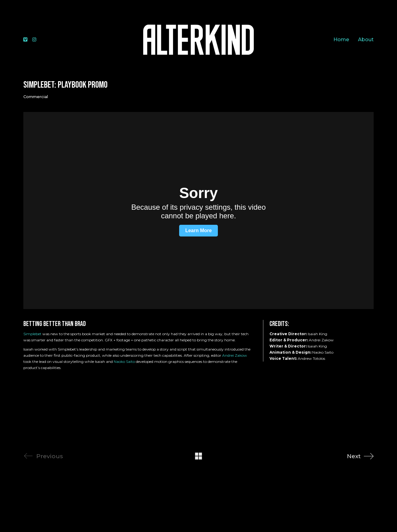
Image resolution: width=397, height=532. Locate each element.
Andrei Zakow (235, 355)
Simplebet (32, 334)
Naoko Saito (124, 361)
